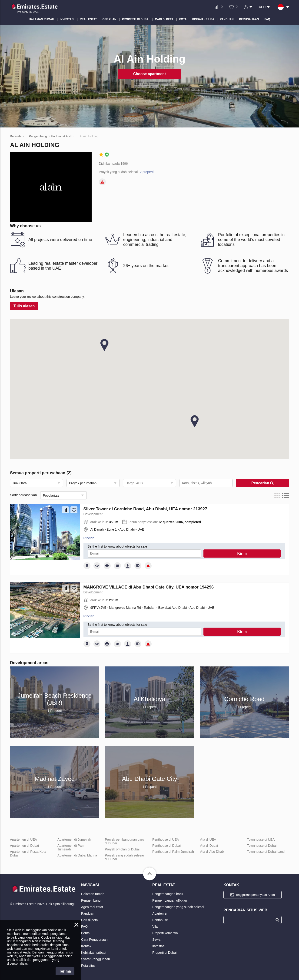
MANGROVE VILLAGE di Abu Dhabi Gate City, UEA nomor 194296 (149, 587)
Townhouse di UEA (261, 840)
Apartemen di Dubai (24, 846)
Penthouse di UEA (166, 840)
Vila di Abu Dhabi (212, 852)
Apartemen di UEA (23, 840)
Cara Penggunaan (94, 940)
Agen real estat (92, 907)
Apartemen (160, 913)
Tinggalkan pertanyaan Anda (255, 895)
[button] (195, 421)
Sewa (156, 940)
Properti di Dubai (164, 953)
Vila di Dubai (209, 846)
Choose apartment (149, 74)
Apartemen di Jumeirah (74, 840)
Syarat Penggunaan (96, 959)
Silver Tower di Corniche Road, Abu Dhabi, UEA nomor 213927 (145, 509)
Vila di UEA (208, 840)
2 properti (147, 172)
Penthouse (160, 920)
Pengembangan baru (168, 894)
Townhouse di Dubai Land (266, 852)
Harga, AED (134, 483)
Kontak (86, 946)
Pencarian (262, 483)
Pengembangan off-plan (170, 900)
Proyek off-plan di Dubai (122, 849)
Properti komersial (165, 933)
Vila (155, 926)
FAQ (84, 926)
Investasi (159, 946)
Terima (65, 971)
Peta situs (88, 966)
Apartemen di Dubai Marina (77, 855)
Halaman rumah (93, 894)
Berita (85, 933)
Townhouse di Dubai (262, 846)
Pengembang (91, 900)
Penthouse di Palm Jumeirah (173, 852)
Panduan (88, 913)
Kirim (242, 554)
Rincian (89, 538)
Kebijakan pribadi (94, 953)
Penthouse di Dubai (166, 846)
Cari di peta (90, 920)
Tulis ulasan (24, 306)
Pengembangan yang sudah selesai (178, 907)
